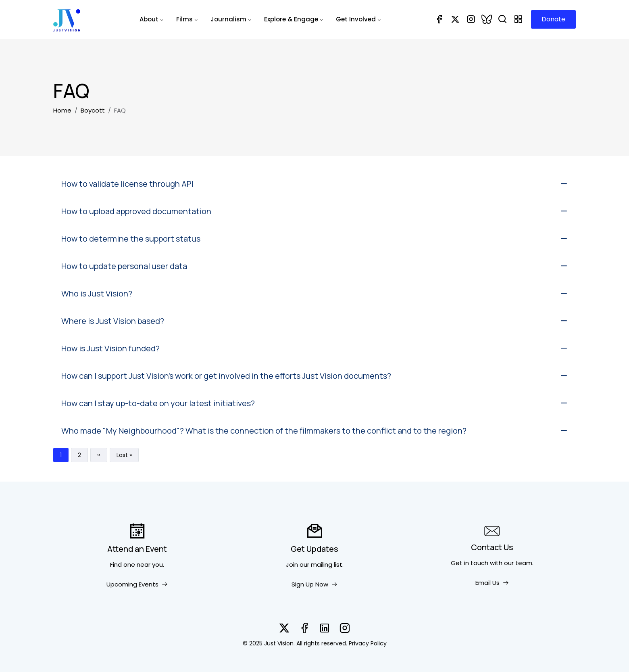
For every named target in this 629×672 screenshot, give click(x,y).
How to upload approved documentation (136, 211)
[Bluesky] (487, 19)
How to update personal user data (124, 266)
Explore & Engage (291, 19)
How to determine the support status (131, 239)
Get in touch (470, 563)
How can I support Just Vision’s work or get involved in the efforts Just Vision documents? (226, 376)
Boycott (93, 110)
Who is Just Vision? (97, 293)
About (149, 19)
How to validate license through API (127, 184)
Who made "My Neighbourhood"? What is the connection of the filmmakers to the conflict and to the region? (264, 431)
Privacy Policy (368, 643)
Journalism (228, 19)
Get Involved (356, 19)
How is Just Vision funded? (110, 348)
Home (62, 110)
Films (184, 19)
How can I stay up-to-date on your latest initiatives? (158, 403)
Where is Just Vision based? (113, 321)
